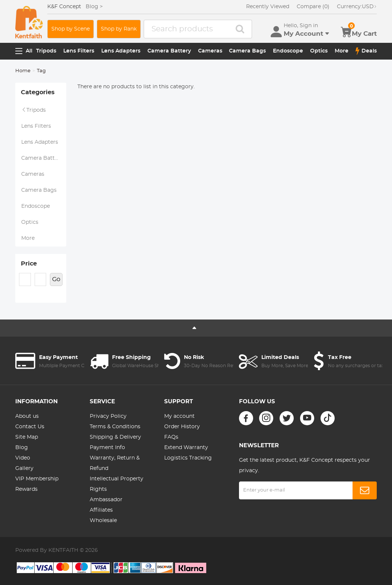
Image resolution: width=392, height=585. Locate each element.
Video (23, 458)
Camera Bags (247, 51)
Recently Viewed (268, 7)
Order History (182, 427)
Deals (366, 51)
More (342, 51)
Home (23, 71)
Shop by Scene (71, 29)
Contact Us (30, 427)
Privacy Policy (108, 416)
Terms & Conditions (115, 427)
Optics (319, 51)
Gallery (24, 468)
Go (56, 279)
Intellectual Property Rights (117, 484)
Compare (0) (313, 7)
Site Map (27, 437)
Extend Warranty (186, 448)
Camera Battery (169, 51)
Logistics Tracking (188, 458)
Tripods (46, 51)
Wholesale (103, 521)
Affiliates (101, 510)
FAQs (171, 437)
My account (179, 416)
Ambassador (106, 500)
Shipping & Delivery (115, 437)
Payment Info (107, 448)
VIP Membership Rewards (37, 484)
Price (29, 264)
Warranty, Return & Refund (115, 463)
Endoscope (288, 51)
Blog (22, 448)
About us (27, 416)
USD (357, 7)
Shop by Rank (119, 29)
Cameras (210, 51)
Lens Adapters (121, 51)
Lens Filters (79, 51)
